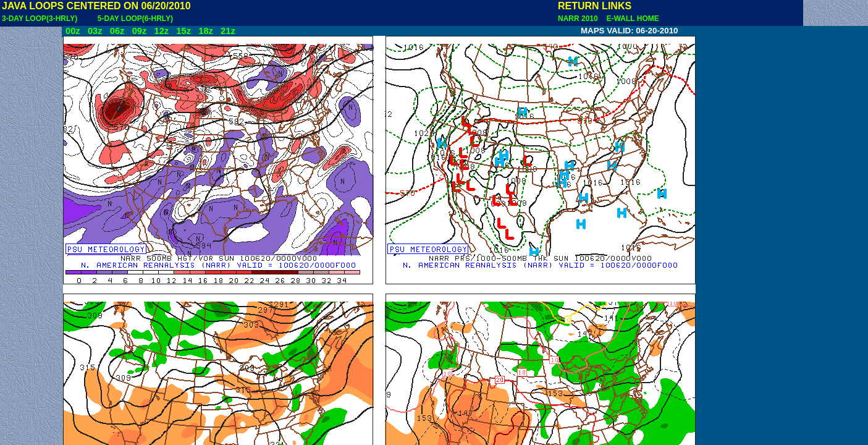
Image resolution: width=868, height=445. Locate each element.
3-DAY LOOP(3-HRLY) (40, 19)
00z (73, 31)
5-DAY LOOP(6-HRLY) (135, 19)
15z (183, 31)
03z (95, 31)
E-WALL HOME (631, 19)
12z (161, 31)
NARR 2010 (579, 19)
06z (117, 31)
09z (140, 31)
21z (228, 31)
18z (206, 31)
